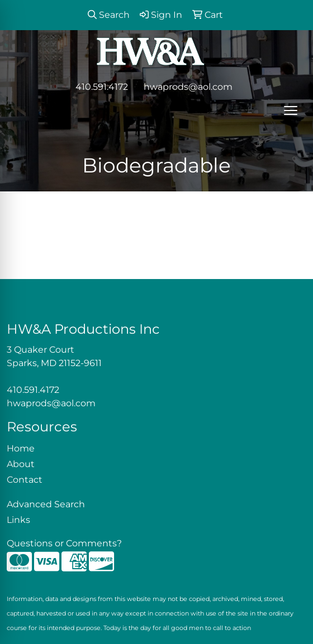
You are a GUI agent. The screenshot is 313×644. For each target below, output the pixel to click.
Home (21, 448)
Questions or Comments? (64, 543)
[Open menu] (291, 110)
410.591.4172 (102, 87)
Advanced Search (46, 504)
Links (18, 520)
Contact (25, 480)
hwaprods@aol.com (188, 87)
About (21, 464)
